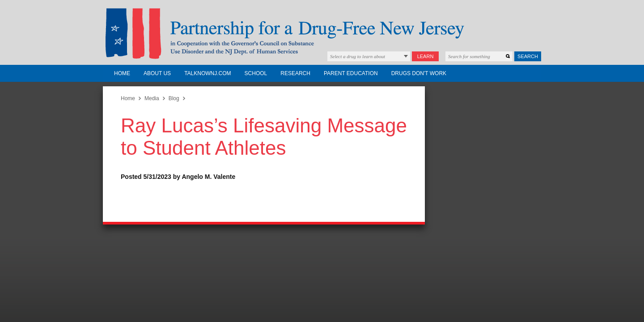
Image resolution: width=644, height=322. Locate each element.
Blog (174, 98)
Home (122, 73)
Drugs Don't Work (419, 73)
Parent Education (351, 73)
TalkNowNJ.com (208, 73)
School (256, 73)
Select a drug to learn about (358, 56)
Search (528, 56)
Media (152, 98)
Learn (426, 56)
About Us (157, 73)
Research (295, 73)
